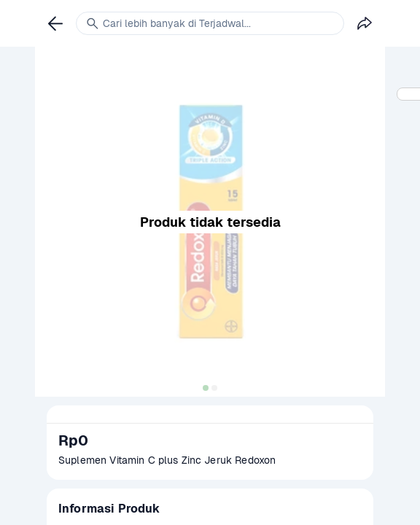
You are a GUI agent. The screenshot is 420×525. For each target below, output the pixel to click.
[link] (55, 23)
